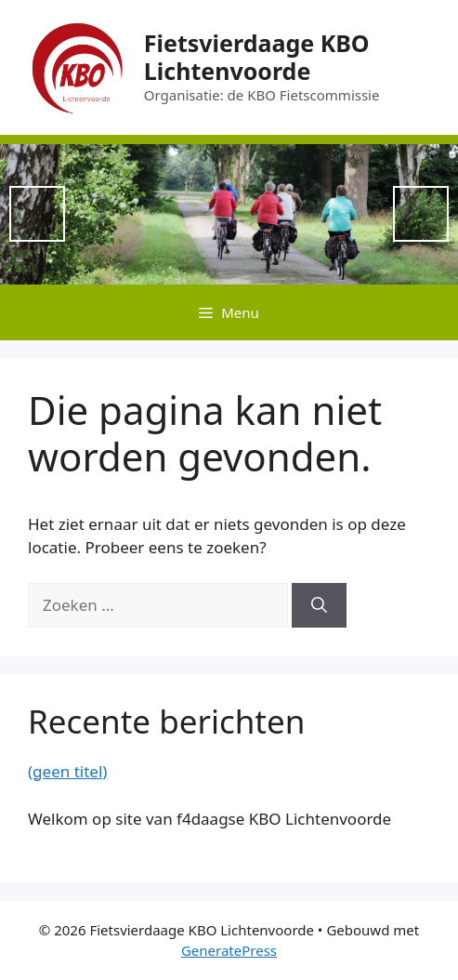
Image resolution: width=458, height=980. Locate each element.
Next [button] (421, 214)
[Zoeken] (319, 605)
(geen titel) (67, 771)
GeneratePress (229, 950)
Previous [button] (37, 214)
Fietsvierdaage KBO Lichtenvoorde (257, 57)
